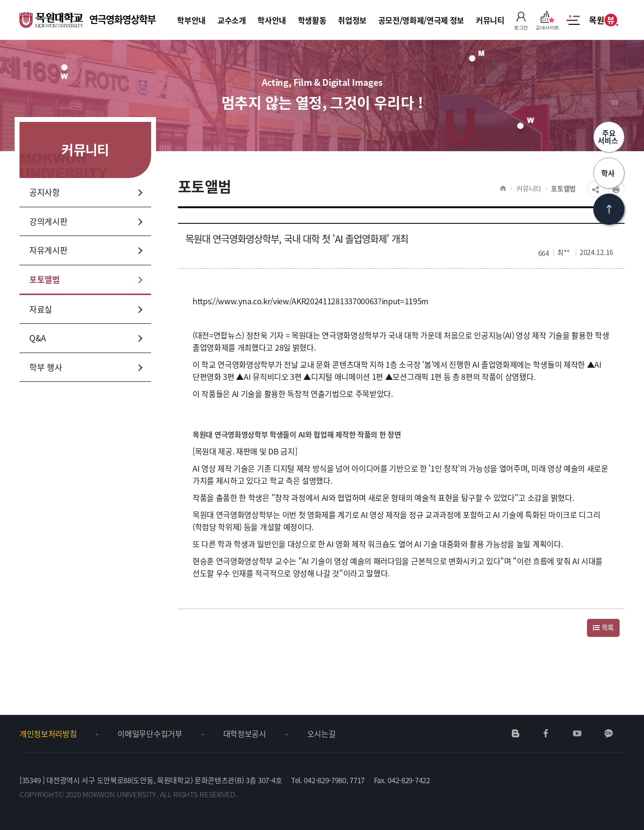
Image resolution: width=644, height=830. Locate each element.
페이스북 (546, 733)
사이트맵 (573, 25)
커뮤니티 (529, 188)
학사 (609, 173)
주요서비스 (609, 137)
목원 (603, 20)
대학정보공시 (245, 733)
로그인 (521, 20)
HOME (503, 188)
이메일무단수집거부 (150, 733)
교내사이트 (547, 20)
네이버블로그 (516, 733)
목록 (603, 627)
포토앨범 (563, 188)
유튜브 (577, 733)
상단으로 (609, 209)
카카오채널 (609, 733)
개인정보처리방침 (48, 733)
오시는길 (322, 733)
